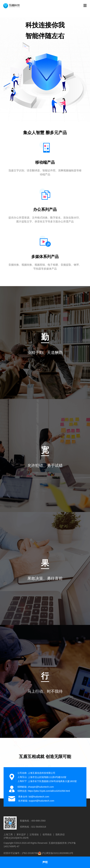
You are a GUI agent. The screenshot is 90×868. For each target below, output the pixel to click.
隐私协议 (60, 834)
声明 (45, 862)
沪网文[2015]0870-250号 (16, 838)
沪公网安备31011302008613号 (57, 853)
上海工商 (8, 834)
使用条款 (47, 834)
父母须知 (34, 834)
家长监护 (21, 834)
